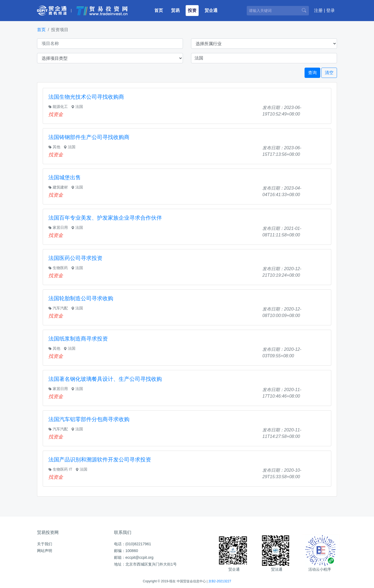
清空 (329, 73)
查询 (312, 73)
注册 (318, 10)
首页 (160, 10)
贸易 (175, 10)
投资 (192, 10)
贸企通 (211, 10)
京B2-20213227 (220, 581)
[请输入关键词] (278, 11)
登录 (330, 10)
